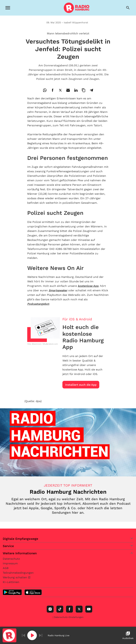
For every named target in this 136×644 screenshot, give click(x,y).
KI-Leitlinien (11, 582)
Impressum (10, 563)
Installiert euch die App (81, 385)
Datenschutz (11, 559)
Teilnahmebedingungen (18, 573)
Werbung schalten (15, 577)
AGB (6, 568)
